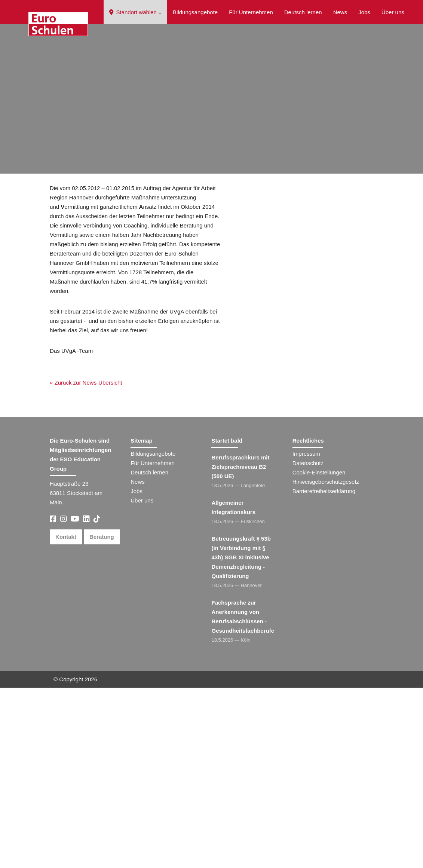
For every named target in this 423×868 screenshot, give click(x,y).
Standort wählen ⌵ (136, 12)
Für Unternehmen (251, 12)
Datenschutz (308, 643)
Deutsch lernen (303, 12)
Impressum (306, 634)
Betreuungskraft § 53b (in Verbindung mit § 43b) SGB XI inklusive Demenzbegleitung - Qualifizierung (241, 738)
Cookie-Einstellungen (319, 653)
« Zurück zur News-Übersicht (82, 231)
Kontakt (66, 717)
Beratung (102, 717)
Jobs (364, 12)
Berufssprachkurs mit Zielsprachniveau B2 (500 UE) (240, 647)
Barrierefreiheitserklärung (324, 671)
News (340, 12)
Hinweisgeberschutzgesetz (326, 662)
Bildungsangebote (195, 12)
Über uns (393, 12)
